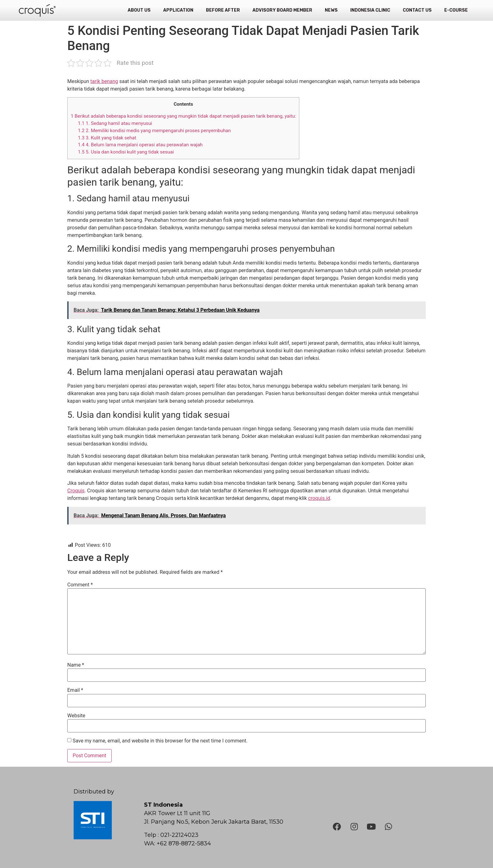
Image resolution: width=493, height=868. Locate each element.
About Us (139, 10)
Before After (223, 10)
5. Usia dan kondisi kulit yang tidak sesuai (127, 152)
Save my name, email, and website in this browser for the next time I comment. (160, 741)
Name (76, 665)
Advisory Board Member (282, 10)
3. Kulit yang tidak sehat (107, 138)
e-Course (456, 10)
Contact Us (417, 10)
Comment (80, 585)
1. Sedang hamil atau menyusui (115, 123)
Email (75, 690)
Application (178, 10)
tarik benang (104, 81)
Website (76, 716)
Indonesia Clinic (370, 10)
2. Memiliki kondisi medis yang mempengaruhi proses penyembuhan (154, 131)
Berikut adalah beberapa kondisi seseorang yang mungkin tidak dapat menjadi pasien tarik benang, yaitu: (183, 116)
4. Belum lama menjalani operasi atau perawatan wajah (140, 145)
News (331, 10)
